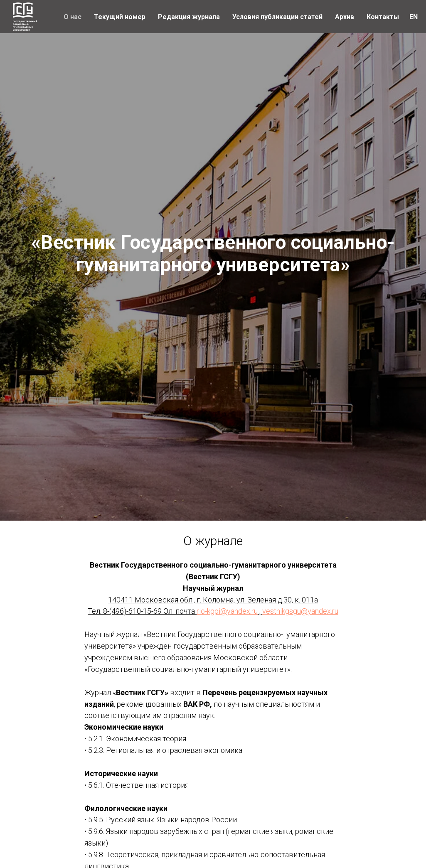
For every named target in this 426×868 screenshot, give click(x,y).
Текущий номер (120, 17)
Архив (345, 17)
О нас (73, 17)
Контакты (383, 17)
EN (414, 17)
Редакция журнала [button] (189, 17)
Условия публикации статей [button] (277, 17)
